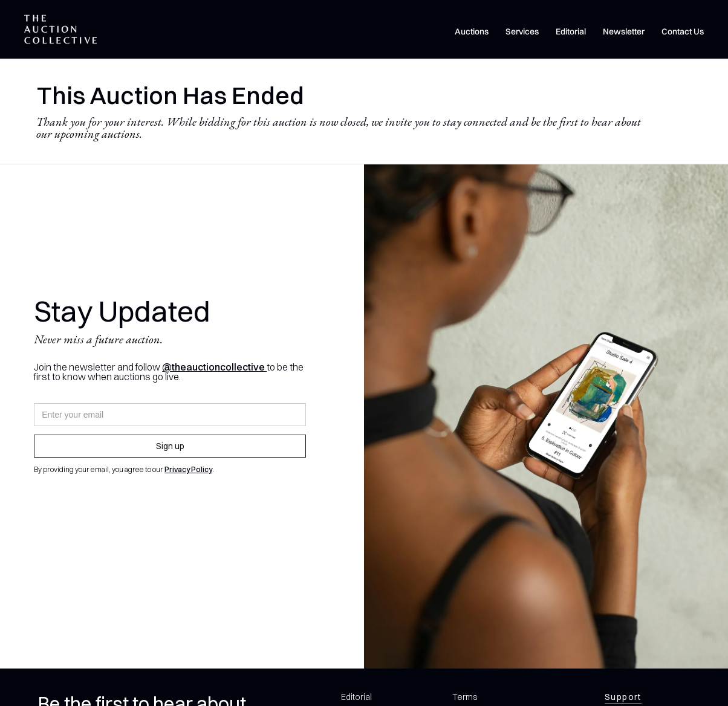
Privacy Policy (188, 469)
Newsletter (624, 31)
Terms (465, 697)
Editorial (571, 31)
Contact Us (683, 31)
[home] (60, 29)
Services (522, 31)
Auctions (472, 31)
